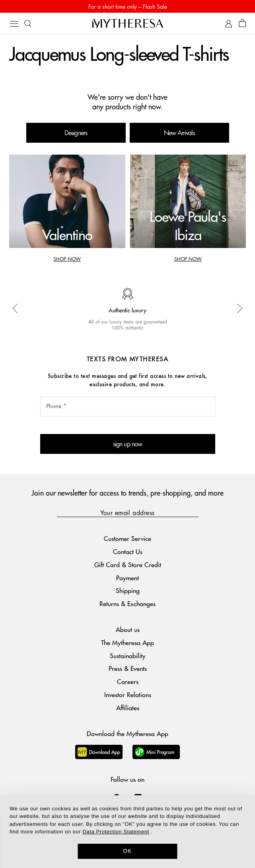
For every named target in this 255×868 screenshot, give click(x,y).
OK (127, 851)
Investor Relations (128, 695)
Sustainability (128, 656)
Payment (127, 578)
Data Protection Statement (116, 832)
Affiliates (128, 708)
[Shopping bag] (242, 24)
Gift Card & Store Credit (128, 565)
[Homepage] (128, 23)
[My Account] (229, 24)
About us (128, 629)
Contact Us (128, 551)
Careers (128, 681)
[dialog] (127, 832)
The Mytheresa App (127, 642)
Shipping (128, 590)
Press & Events (128, 668)
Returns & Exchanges (127, 604)
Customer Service (127, 538)
